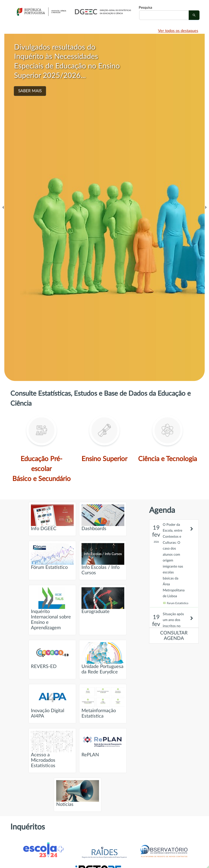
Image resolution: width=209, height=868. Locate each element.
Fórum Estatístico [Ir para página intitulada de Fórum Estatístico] (52, 556)
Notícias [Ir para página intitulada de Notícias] (78, 793)
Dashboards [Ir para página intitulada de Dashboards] (103, 518)
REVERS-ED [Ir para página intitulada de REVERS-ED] (52, 656)
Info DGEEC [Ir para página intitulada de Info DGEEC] (52, 518)
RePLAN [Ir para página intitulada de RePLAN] (103, 744)
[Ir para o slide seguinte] (206, 207)
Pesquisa (145, 8)
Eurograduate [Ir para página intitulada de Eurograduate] (103, 601)
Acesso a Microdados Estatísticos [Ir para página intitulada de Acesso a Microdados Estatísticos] (52, 749)
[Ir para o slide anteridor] (3, 207)
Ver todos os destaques (178, 31)
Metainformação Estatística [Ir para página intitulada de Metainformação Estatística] (103, 702)
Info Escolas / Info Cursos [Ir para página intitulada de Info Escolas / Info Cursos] (103, 559)
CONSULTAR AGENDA (174, 636)
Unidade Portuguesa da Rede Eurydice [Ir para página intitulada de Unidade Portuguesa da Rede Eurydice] (103, 658)
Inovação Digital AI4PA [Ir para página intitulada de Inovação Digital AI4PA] (52, 702)
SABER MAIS (30, 91)
